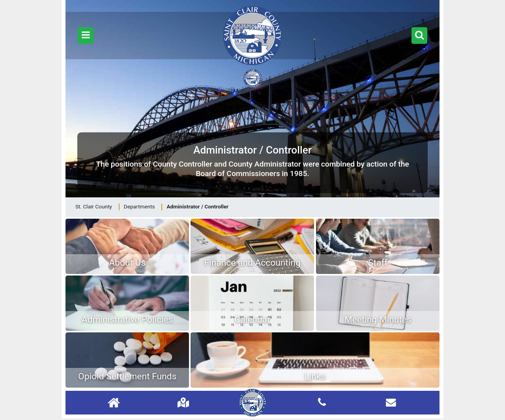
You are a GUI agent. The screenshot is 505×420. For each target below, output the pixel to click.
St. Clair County (94, 206)
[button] (86, 36)
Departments (139, 206)
